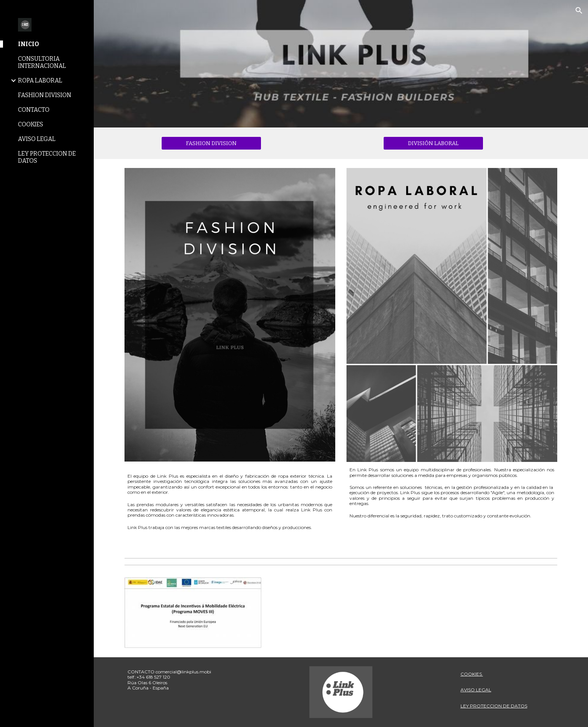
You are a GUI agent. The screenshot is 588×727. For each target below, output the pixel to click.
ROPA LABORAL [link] (40, 80)
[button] (579, 10)
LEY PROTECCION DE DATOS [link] (47, 157)
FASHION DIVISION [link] (45, 95)
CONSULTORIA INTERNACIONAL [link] (42, 62)
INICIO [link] (28, 44)
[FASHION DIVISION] (211, 143)
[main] (230, 498)
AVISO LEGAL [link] (37, 139)
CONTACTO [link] (34, 110)
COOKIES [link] (31, 124)
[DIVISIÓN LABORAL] (433, 143)
